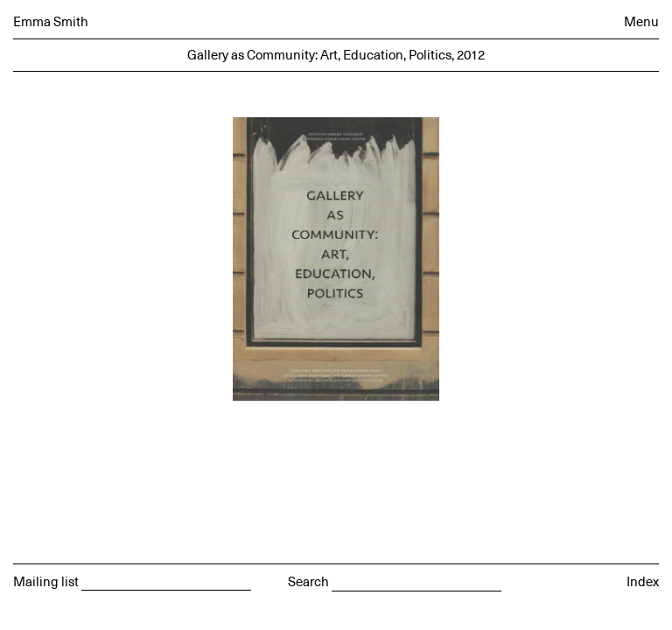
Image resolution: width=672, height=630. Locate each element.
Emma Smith (51, 22)
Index (643, 582)
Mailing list (46, 582)
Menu (641, 22)
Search (308, 583)
